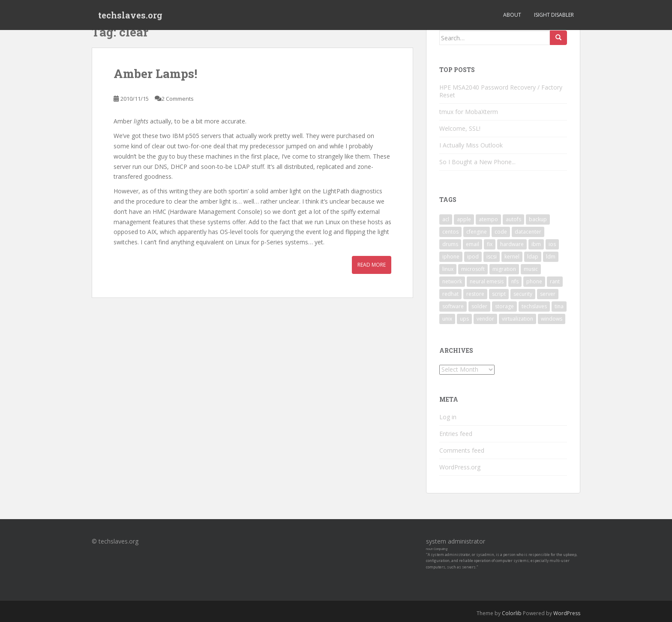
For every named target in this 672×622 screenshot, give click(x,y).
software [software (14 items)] (453, 306)
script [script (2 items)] (499, 294)
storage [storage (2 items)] (504, 306)
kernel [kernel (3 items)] (512, 257)
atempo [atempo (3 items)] (488, 219)
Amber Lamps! (155, 74)
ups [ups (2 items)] (464, 319)
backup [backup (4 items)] (538, 219)
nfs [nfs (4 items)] (515, 281)
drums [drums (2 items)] (450, 244)
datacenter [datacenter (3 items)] (528, 232)
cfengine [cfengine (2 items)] (477, 232)
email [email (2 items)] (472, 244)
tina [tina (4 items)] (559, 306)
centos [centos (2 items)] (450, 232)
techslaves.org (130, 15)
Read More (372, 265)
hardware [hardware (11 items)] (512, 244)
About (512, 15)
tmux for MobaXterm (469, 112)
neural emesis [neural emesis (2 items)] (487, 281)
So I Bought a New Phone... (477, 162)
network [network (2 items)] (452, 281)
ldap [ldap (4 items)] (533, 257)
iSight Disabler (554, 15)
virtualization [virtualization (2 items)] (517, 319)
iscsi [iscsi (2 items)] (492, 257)
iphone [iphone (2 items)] (451, 257)
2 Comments (178, 99)
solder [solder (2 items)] (479, 306)
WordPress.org (460, 467)
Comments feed (462, 450)
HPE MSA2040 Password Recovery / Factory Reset (501, 91)
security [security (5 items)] (523, 294)
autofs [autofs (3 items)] (513, 219)
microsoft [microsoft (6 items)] (473, 269)
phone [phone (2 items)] (534, 281)
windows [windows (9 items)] (552, 319)
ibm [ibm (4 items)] (536, 244)
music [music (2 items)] (531, 269)
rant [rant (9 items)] (555, 281)
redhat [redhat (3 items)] (450, 294)
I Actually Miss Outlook (471, 145)
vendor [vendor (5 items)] (485, 319)
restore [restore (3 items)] (475, 294)
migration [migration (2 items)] (504, 269)
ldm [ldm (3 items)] (551, 257)
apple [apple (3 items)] (464, 219)
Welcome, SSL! (460, 128)
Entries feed (456, 434)
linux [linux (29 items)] (448, 269)
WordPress (567, 613)
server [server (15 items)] (548, 294)
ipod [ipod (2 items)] (473, 257)
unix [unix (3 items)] (447, 319)
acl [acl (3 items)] (446, 219)
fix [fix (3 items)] (490, 244)
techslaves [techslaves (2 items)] (534, 306)
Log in (448, 417)
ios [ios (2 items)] (552, 244)
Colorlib (512, 613)
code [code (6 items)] (501, 232)
